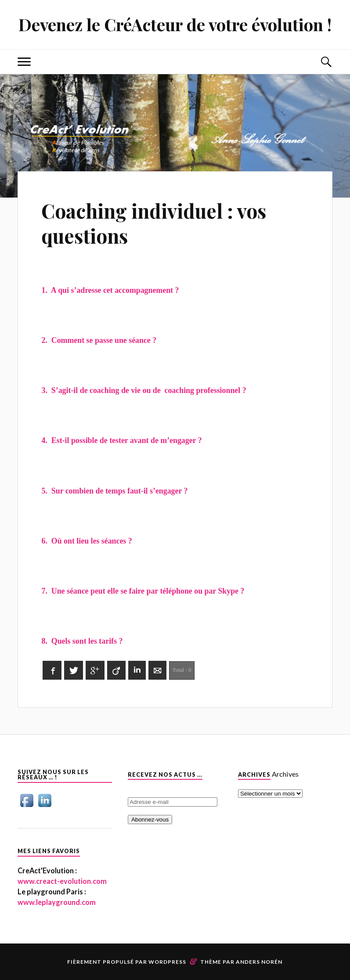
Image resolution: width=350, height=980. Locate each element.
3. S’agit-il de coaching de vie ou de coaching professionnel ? (144, 390)
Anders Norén (259, 962)
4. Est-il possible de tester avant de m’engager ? (121, 440)
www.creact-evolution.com (62, 881)
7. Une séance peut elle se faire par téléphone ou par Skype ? (143, 591)
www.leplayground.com (57, 902)
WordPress (167, 962)
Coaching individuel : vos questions (154, 223)
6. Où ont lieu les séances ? (87, 541)
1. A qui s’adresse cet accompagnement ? (110, 290)
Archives (285, 774)
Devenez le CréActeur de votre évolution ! (175, 24)
